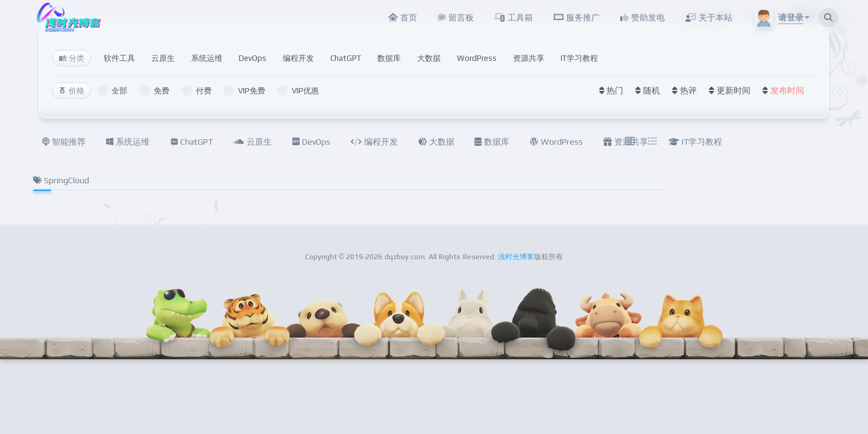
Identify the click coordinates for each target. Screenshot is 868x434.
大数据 (429, 58)
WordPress (477, 58)
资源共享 (529, 58)
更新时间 (734, 90)
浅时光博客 (516, 257)
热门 (615, 90)
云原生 (163, 58)
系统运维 (207, 58)
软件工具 (119, 58)
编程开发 (298, 58)
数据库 (389, 58)
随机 (652, 90)
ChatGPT (346, 58)
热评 (688, 90)
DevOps (253, 58)
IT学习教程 (579, 58)
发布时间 (787, 90)
